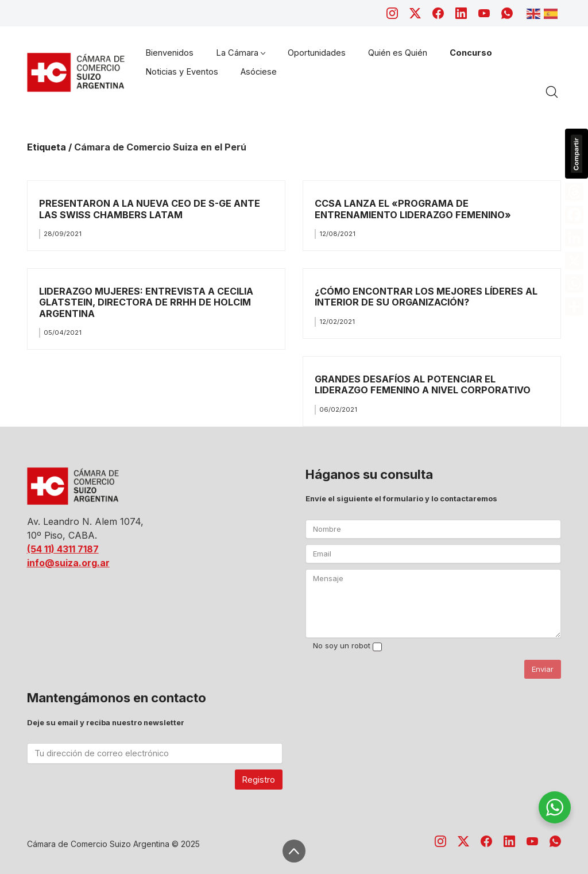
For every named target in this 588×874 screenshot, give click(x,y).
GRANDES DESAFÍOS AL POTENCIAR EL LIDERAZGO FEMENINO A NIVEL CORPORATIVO (423, 384)
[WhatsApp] (507, 13)
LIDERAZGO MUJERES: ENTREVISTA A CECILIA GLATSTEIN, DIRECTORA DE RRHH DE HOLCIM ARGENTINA (146, 302)
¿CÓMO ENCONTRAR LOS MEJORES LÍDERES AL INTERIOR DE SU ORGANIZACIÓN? (426, 297)
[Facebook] (438, 13)
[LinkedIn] (461, 13)
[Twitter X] (415, 13)
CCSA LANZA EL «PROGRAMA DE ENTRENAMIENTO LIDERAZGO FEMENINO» (413, 209)
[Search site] (552, 92)
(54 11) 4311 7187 (63, 549)
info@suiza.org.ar (68, 563)
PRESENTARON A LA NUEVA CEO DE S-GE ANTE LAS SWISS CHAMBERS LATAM (150, 209)
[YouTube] (484, 13)
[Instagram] (392, 13)
